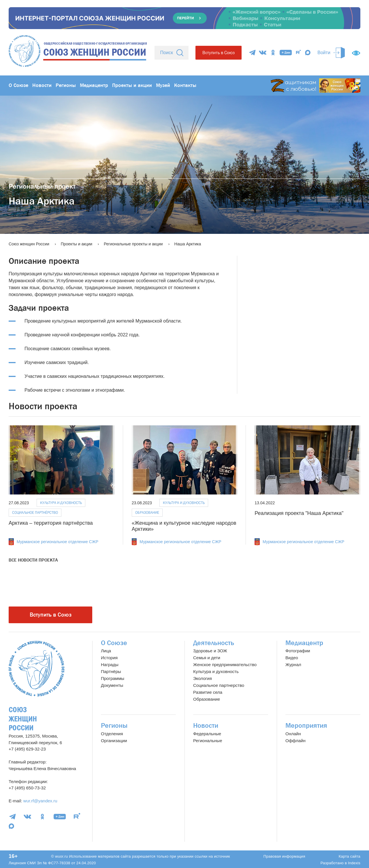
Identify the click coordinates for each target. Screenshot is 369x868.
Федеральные (207, 734)
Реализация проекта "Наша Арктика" (299, 513)
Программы (113, 678)
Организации (114, 741)
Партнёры (111, 671)
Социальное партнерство (219, 685)
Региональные (208, 741)
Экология (203, 678)
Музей (163, 85)
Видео (292, 658)
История (109, 658)
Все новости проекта (33, 560)
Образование (147, 512)
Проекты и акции (132, 85)
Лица (106, 651)
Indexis (354, 863)
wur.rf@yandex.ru (40, 801)
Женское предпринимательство (225, 665)
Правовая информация (284, 856)
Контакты (185, 85)
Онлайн (293, 734)
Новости (42, 85)
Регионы (66, 85)
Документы (112, 685)
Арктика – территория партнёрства (51, 523)
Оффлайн (295, 741)
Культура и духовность (61, 503)
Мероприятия (306, 726)
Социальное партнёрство (35, 512)
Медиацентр (94, 85)
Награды (110, 665)
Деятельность (214, 643)
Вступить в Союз (219, 53)
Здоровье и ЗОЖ (210, 651)
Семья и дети (207, 658)
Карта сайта (350, 856)
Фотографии (298, 651)
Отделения (112, 734)
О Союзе (18, 85)
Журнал (293, 665)
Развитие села (208, 692)
